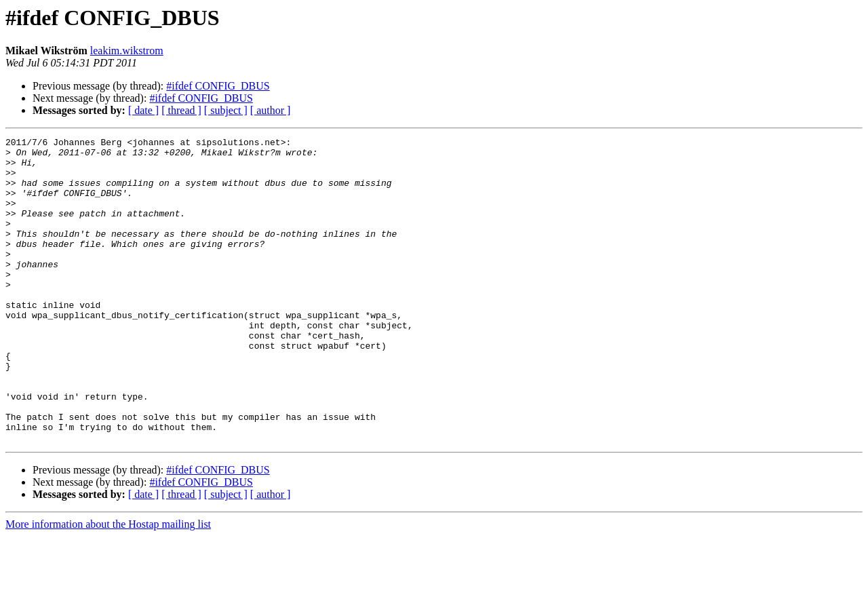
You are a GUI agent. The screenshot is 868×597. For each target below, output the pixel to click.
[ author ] (271, 110)
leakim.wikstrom (127, 51)
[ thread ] (181, 110)
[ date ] (143, 110)
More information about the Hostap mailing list (108, 585)
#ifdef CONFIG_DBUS (218, 86)
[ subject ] (226, 110)
